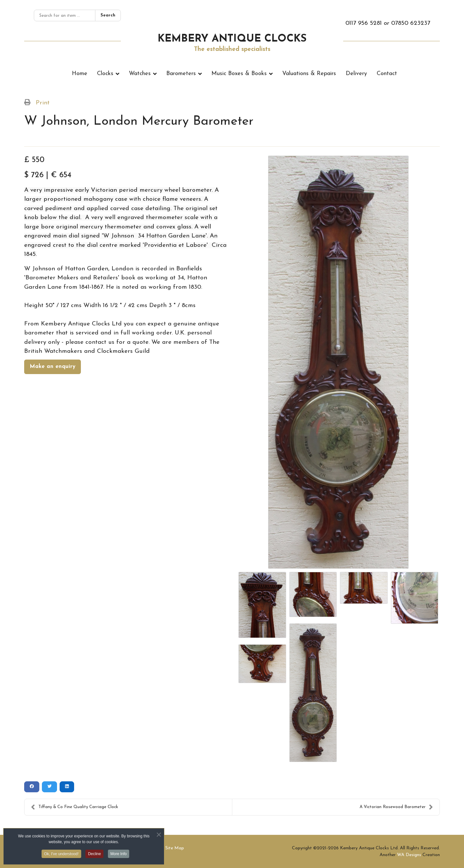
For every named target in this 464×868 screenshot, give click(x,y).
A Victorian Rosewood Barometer (396, 807)
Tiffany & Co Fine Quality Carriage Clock (74, 807)
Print (43, 103)
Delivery (356, 74)
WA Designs (409, 855)
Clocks (105, 74)
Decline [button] (94, 855)
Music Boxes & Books (239, 74)
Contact (387, 74)
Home (80, 74)
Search (108, 15)
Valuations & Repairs (309, 74)
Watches (140, 74)
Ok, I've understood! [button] (61, 855)
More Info (119, 855)
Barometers (181, 74)
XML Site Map (169, 848)
